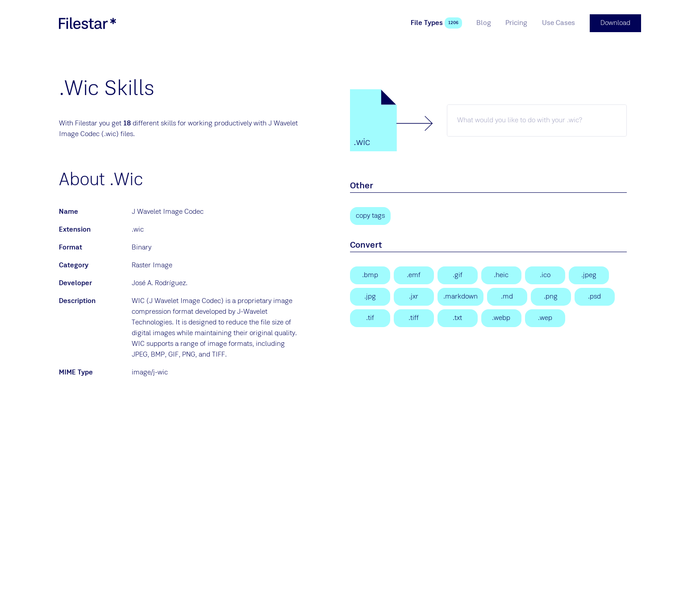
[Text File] (458, 318)
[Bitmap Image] (370, 275)
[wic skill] (537, 120)
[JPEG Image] (589, 275)
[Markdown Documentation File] (460, 297)
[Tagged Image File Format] (414, 318)
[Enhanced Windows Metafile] (414, 275)
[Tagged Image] (370, 318)
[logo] (87, 23)
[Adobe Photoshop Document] (595, 297)
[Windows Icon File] (545, 275)
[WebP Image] (501, 318)
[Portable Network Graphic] (551, 297)
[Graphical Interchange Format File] (458, 275)
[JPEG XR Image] (414, 297)
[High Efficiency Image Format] (501, 275)
